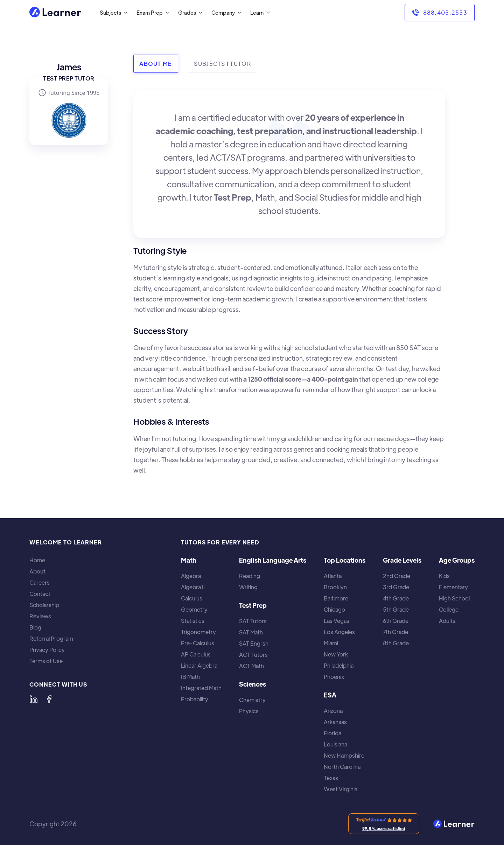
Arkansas (335, 722)
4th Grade (396, 598)
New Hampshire (344, 756)
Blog (35, 627)
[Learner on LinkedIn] (34, 699)
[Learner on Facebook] (49, 699)
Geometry (194, 610)
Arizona (333, 711)
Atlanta (333, 576)
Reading (250, 576)
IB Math (190, 677)
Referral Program (51, 639)
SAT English (254, 644)
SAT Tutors (253, 621)
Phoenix (334, 677)
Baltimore (336, 598)
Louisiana (335, 744)
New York (336, 654)
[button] (112, 13)
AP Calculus (196, 654)
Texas (331, 778)
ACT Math (251, 666)
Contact (40, 594)
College (449, 610)
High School (454, 598)
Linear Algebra (199, 666)
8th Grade (396, 643)
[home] (55, 13)
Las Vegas (337, 621)
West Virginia (341, 789)
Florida (332, 733)
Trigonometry (198, 632)
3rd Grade (396, 587)
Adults (447, 621)
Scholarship (44, 605)
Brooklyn (335, 587)
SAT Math (251, 632)
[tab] (156, 64)
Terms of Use (46, 661)
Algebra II (193, 587)
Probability (195, 699)
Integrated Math (201, 688)
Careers (40, 583)
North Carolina (342, 767)
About (37, 571)
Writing (248, 587)
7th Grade (395, 632)
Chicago (334, 610)
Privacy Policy (47, 650)
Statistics (193, 621)
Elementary (453, 587)
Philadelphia (339, 666)
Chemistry (252, 700)
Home (37, 560)
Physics (249, 711)
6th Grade (396, 621)
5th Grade (396, 610)
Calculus (192, 598)
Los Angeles (339, 632)
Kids (444, 576)
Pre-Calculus (198, 643)
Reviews (40, 616)
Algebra (191, 576)
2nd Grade (397, 576)
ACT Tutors (253, 655)
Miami (331, 643)
